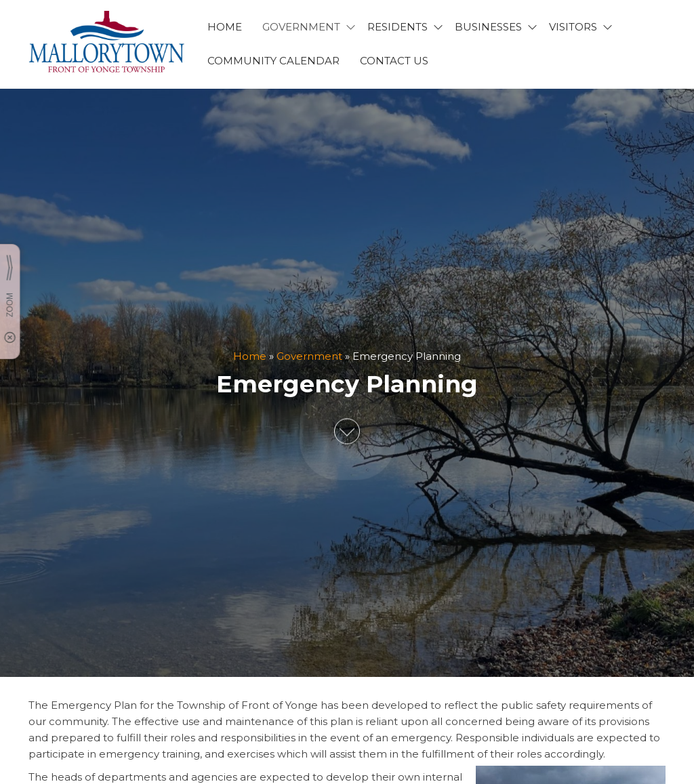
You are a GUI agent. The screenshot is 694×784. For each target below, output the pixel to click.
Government (309, 357)
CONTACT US (394, 61)
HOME (225, 27)
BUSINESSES (488, 27)
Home (250, 357)
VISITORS (573, 27)
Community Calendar (273, 61)
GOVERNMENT (301, 27)
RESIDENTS (397, 27)
